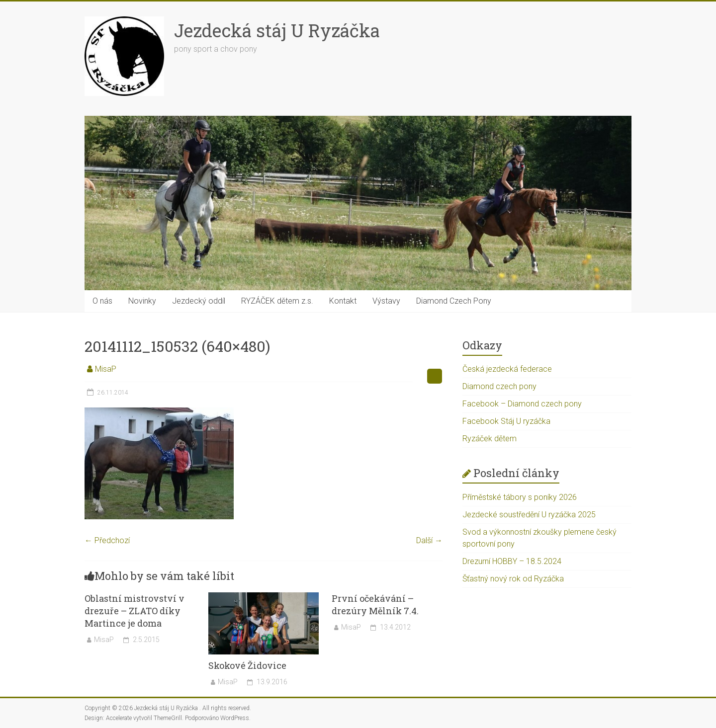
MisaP (106, 369)
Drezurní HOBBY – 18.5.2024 (512, 561)
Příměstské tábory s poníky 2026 (520, 497)
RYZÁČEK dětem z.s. (277, 301)
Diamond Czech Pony (454, 301)
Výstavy (386, 301)
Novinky (142, 301)
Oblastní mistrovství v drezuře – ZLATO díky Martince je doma (134, 611)
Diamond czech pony (499, 386)
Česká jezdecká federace (507, 369)
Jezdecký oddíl (199, 301)
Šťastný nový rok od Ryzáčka (513, 579)
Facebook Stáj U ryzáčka (506, 421)
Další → (429, 540)
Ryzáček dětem (490, 439)
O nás (102, 301)
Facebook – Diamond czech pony (522, 404)
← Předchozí (107, 540)
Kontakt (343, 301)
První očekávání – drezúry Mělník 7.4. (375, 605)
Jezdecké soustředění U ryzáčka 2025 (529, 515)
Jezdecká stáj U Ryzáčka (277, 30)
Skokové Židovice (247, 665)
